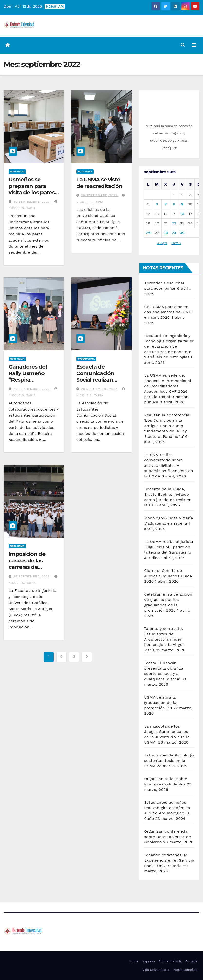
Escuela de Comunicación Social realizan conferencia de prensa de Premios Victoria (101, 383)
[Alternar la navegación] (194, 45)
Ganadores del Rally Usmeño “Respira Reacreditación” (30, 376)
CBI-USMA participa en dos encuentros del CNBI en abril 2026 (168, 312)
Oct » (176, 243)
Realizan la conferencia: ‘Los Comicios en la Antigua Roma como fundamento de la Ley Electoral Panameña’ (167, 426)
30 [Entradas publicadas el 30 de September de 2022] (182, 233)
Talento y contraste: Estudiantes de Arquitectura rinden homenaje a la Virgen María (164, 639)
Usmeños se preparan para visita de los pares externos (32, 189)
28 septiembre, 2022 (100, 389)
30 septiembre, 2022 (32, 202)
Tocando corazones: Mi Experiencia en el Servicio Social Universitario (169, 860)
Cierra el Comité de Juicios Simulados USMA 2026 (168, 576)
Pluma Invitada (170, 961)
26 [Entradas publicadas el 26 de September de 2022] (148, 233)
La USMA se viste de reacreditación (99, 183)
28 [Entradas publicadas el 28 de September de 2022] (166, 233)
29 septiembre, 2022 (100, 195)
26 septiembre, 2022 (32, 576)
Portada (191, 961)
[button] (183, 45)
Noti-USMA (17, 172)
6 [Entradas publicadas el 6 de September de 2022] (157, 204)
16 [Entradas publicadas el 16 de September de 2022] (182, 214)
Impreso (149, 961)
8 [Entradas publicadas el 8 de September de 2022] (174, 204)
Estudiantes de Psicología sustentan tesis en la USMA (169, 761)
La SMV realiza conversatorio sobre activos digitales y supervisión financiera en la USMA (168, 465)
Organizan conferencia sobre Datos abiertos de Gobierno (167, 837)
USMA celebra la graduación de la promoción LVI (160, 703)
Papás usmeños (185, 970)
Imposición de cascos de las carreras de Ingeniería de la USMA (29, 567)
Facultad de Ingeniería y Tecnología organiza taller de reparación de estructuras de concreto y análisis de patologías (169, 346)
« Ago (162, 243)
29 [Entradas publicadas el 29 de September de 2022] (174, 233)
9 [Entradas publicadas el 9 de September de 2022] (182, 204)
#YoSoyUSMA (86, 359)
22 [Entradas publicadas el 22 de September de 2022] (174, 223)
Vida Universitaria (156, 970)
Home (134, 961)
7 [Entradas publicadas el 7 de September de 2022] (166, 204)
